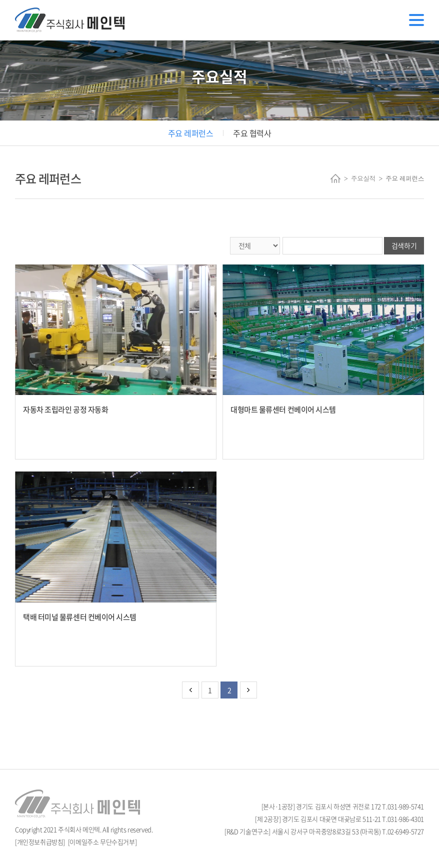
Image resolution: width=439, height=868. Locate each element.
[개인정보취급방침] (40, 842)
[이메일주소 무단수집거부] (102, 842)
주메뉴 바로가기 (0, 0)
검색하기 (404, 245)
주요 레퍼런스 (191, 133)
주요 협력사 (252, 133)
